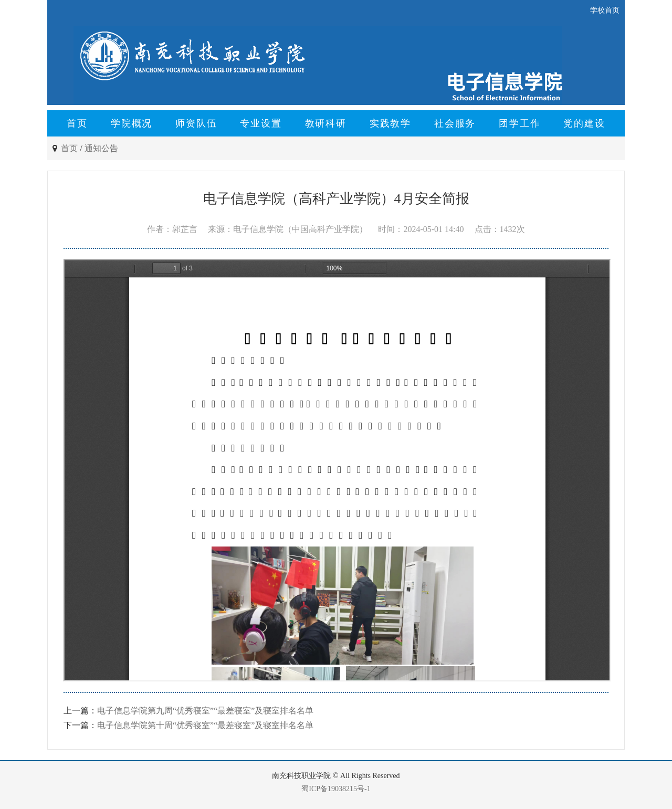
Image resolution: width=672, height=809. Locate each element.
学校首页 (605, 10)
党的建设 (584, 123)
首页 (77, 123)
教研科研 (326, 123)
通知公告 (101, 148)
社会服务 (455, 123)
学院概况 (132, 123)
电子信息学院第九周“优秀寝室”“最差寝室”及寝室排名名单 (205, 711)
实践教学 (390, 123)
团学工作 (519, 123)
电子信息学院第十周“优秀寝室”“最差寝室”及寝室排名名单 (205, 725)
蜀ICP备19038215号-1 (336, 789)
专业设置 (261, 123)
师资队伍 (196, 123)
